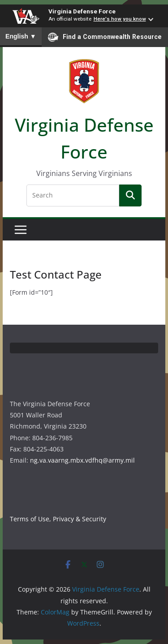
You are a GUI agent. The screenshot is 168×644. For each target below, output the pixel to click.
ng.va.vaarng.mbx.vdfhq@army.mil (82, 460)
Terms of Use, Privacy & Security (58, 519)
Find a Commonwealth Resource (105, 37)
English (21, 36)
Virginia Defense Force (82, 11)
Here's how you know (120, 19)
